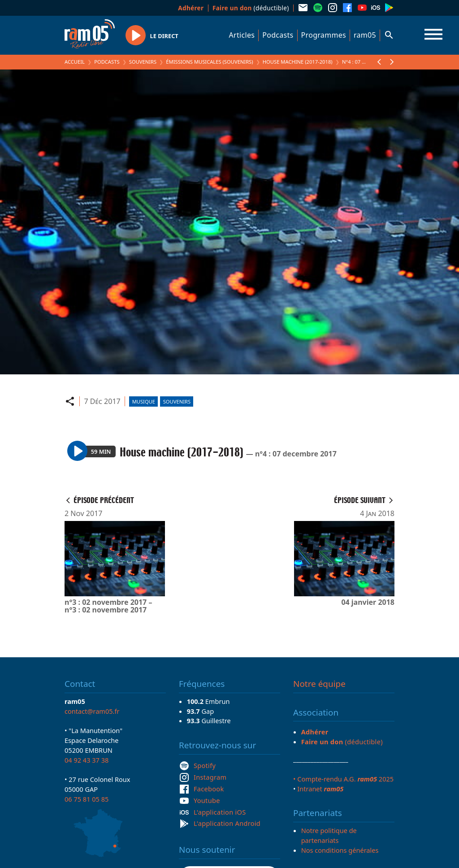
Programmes (324, 35)
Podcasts (278, 35)
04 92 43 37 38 (87, 760)
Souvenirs (143, 62)
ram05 (365, 35)
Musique (144, 401)
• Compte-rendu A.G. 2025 (343, 779)
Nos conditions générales (340, 850)
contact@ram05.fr (92, 711)
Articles (242, 35)
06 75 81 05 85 (87, 799)
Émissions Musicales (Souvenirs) (209, 62)
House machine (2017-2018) (298, 62)
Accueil (75, 62)
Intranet (320, 789)
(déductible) (251, 8)
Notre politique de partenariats (329, 835)
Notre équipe (319, 684)
